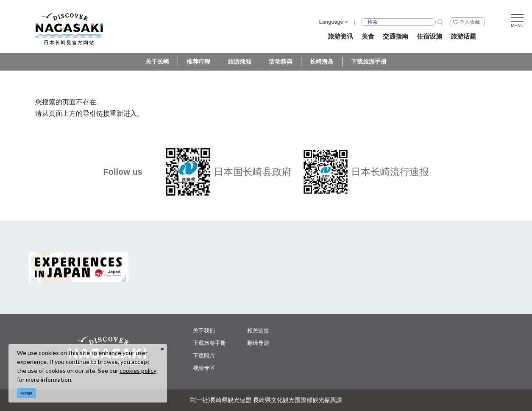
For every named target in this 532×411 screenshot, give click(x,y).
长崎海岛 (322, 62)
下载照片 (204, 356)
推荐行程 (198, 62)
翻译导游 (258, 343)
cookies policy (138, 370)
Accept (27, 393)
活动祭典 (281, 62)
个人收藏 (470, 22)
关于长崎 (157, 62)
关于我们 (204, 331)
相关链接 (258, 331)
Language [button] (331, 22)
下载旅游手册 (369, 62)
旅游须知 (240, 62)
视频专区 (204, 368)
